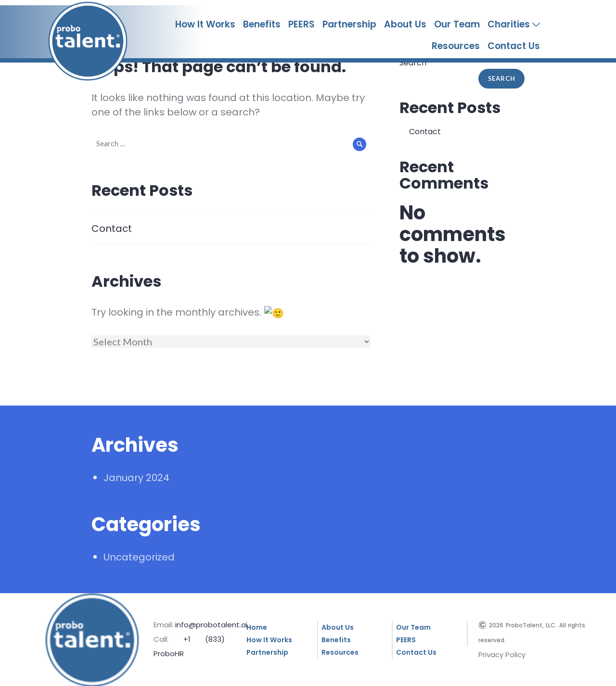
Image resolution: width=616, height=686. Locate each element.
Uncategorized (139, 556)
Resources (456, 46)
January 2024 (136, 477)
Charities (514, 25)
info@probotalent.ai (211, 624)
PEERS (302, 24)
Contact (112, 229)
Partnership (349, 24)
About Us (405, 24)
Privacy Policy (502, 654)
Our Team (457, 24)
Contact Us (514, 46)
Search (502, 78)
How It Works (205, 24)
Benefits (262, 24)
